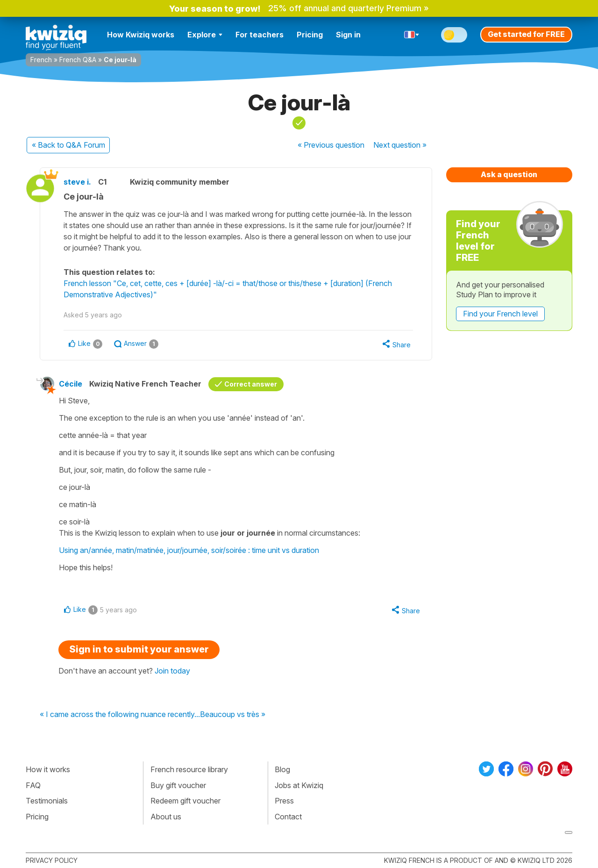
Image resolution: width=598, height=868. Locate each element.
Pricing (310, 35)
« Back (68, 145)
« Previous (331, 145)
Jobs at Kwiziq (299, 785)
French (41, 60)
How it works (48, 769)
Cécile (71, 384)
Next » (400, 145)
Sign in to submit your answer (139, 649)
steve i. (77, 182)
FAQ (33, 785)
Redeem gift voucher (185, 801)
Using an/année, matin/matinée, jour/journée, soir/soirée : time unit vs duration (189, 550)
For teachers (260, 35)
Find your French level (500, 314)
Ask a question (509, 174)
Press (284, 801)
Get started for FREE (526, 34)
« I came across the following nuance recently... (120, 715)
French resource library (189, 769)
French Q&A (78, 60)
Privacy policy (52, 860)
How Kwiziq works (141, 35)
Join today (172, 671)
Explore (205, 35)
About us (166, 817)
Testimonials (47, 801)
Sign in (348, 35)
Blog (282, 769)
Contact (288, 817)
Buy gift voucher (178, 785)
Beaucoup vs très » (233, 715)
